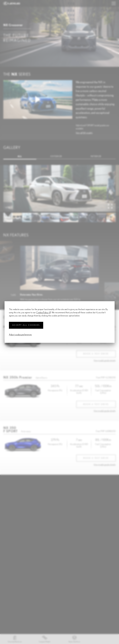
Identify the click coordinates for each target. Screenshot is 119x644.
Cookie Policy (42, 313)
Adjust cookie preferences (20, 334)
